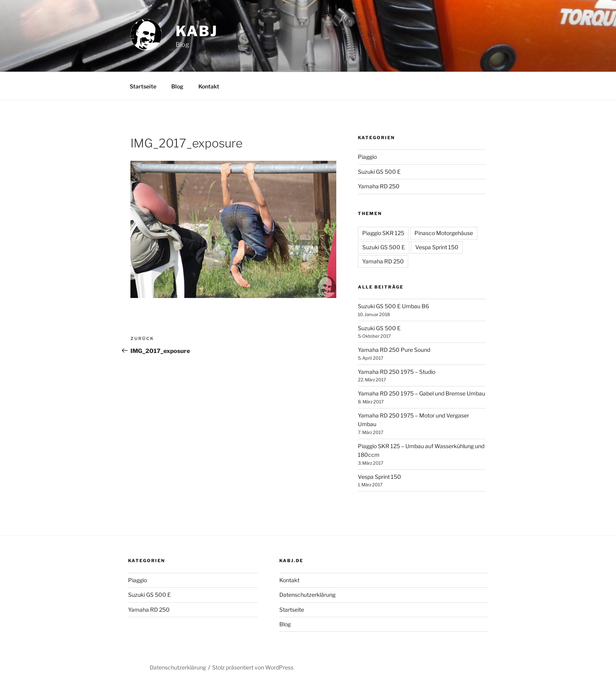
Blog (177, 86)
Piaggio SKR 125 (383, 233)
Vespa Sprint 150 (437, 247)
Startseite (143, 86)
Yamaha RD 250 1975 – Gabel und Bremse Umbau (422, 393)
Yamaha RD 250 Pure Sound (394, 350)
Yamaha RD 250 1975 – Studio (397, 372)
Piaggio (367, 157)
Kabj (197, 31)
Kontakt (209, 86)
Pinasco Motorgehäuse (444, 233)
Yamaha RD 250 (379, 186)
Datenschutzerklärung (307, 595)
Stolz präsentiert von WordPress (253, 667)
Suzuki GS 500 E (379, 172)
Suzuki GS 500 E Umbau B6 (393, 306)
